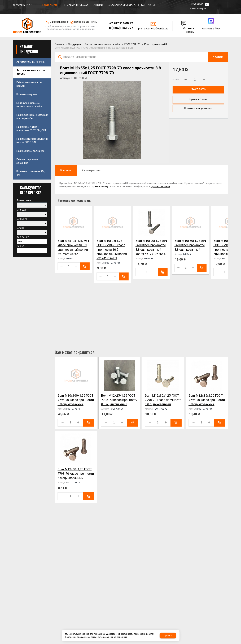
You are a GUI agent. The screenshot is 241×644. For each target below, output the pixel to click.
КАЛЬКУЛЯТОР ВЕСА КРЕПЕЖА (31, 190)
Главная (59, 44)
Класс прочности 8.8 (156, 44)
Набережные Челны (86, 22)
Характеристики (91, 170)
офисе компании (161, 186)
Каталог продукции (29, 49)
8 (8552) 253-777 (121, 28)
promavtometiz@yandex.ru (153, 29)
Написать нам (184, 22)
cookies (85, 634)
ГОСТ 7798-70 (132, 44)
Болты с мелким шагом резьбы (103, 44)
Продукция (74, 44)
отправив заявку (99, 186)
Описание (66, 170)
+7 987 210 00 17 (121, 23)
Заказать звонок (60, 22)
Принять (168, 636)
